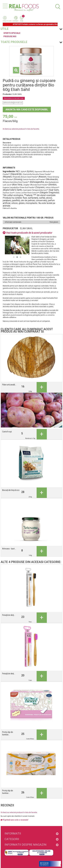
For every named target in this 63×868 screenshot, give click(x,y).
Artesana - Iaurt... (9, 549)
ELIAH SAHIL (26, 228)
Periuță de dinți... (9, 615)
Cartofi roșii (7, 432)
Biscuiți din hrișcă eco (11, 490)
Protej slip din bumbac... (8, 733)
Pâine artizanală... (9, 385)
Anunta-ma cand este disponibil (27, 109)
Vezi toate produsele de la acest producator (27, 233)
